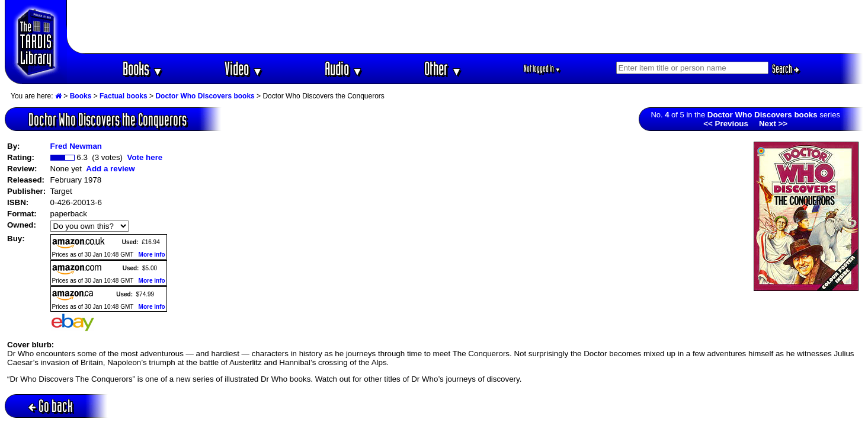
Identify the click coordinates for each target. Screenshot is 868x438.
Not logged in (542, 68)
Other (443, 68)
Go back (51, 406)
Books (143, 68)
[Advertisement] (465, 27)
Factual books (124, 96)
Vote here (145, 157)
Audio (344, 68)
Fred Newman (76, 146)
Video (244, 68)
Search (786, 69)
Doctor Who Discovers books (205, 96)
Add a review (110, 169)
